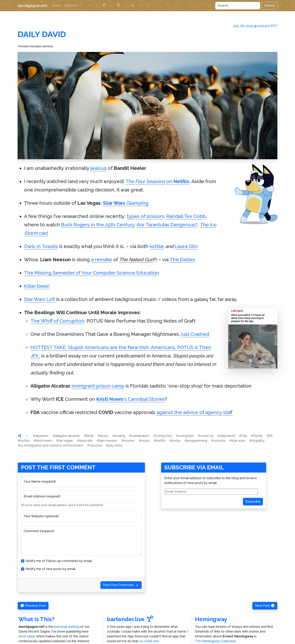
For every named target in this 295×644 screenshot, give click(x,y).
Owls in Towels (41, 246)
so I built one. (150, 641)
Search (270, 6)
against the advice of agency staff (194, 412)
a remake (102, 260)
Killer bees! (37, 286)
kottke (157, 246)
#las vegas (65, 441)
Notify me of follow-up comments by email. (59, 561)
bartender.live (130, 619)
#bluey (103, 436)
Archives (71, 6)
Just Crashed (195, 334)
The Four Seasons (145, 181)
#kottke (24, 441)
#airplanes (41, 436)
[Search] (238, 6)
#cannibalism (139, 436)
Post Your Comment (121, 585)
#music (144, 441)
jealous (99, 168)
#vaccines (95, 445)
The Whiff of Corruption (57, 321)
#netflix (160, 441)
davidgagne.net (32, 6)
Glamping (126, 203)
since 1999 (27, 636)
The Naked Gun (136, 260)
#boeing (119, 436)
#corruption (185, 436)
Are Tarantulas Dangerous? (167, 225)
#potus (175, 441)
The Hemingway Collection (215, 641)
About (57, 6)
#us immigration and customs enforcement (50, 445)
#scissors (218, 441)
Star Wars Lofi (39, 299)
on (178, 181)
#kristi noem (43, 441)
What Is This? (36, 619)
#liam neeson (107, 441)
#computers (163, 436)
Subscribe (253, 502)
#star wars (237, 441)
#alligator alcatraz (66, 436)
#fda (243, 436)
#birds (89, 436)
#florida (257, 436)
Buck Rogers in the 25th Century (98, 225)
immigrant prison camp (98, 386)
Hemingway (211, 619)
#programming (196, 441)
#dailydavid (226, 436)
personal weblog (67, 627)
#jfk (270, 436)
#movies (128, 441)
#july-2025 (114, 445)
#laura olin (85, 441)
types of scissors (145, 216)
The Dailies (182, 260)
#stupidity (257, 441)
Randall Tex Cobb (186, 216)
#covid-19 (206, 436)
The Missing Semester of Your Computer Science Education (92, 273)
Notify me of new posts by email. (51, 569)
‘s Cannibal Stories (130, 399)
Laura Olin (186, 246)
